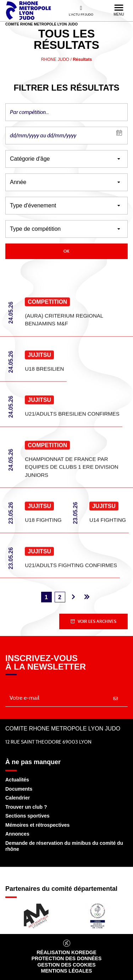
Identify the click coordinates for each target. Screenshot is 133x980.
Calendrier (18, 798)
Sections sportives (27, 816)
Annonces (17, 834)
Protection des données (67, 958)
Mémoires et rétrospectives (37, 825)
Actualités (17, 780)
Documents (19, 789)
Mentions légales (67, 971)
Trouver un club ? (26, 807)
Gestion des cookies (66, 965)
